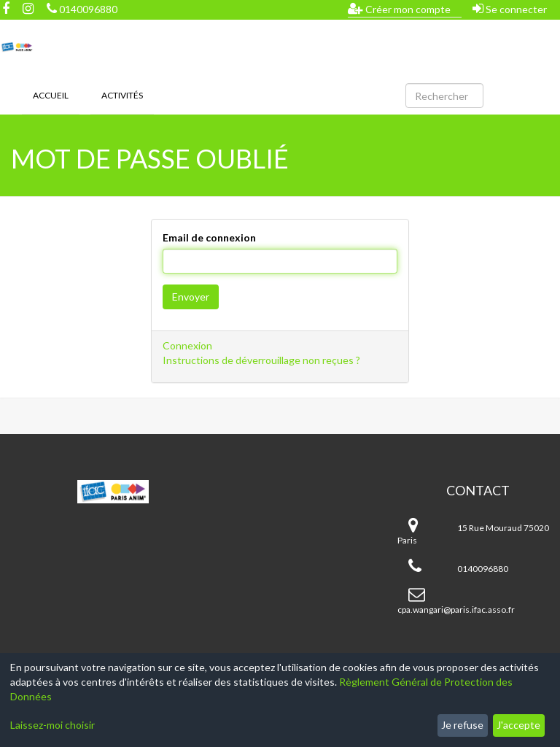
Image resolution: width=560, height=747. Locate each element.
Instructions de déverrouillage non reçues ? (261, 360)
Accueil (51, 95)
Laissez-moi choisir (52, 725)
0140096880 (82, 9)
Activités (122, 95)
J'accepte (518, 725)
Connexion (187, 345)
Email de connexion (209, 237)
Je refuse (462, 725)
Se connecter (510, 9)
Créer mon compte (399, 9)
